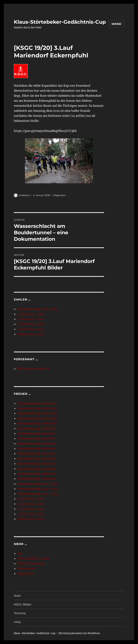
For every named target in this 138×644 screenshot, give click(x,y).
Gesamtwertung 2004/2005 (37, 403)
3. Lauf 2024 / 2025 (31, 319)
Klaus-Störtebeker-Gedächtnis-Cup (60, 22)
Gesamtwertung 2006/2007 (37, 413)
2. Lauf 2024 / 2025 (31, 324)
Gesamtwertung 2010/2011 (36, 433)
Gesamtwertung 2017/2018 (36, 469)
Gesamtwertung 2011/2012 (36, 438)
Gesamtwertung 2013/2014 (36, 448)
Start (17, 596)
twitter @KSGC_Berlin (34, 558)
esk (20, 553)
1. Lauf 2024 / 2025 (31, 329)
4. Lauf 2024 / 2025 (31, 314)
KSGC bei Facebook (31, 563)
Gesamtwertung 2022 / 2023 (38, 489)
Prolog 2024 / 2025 (31, 334)
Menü (117, 24)
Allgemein (60, 195)
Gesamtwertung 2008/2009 (37, 423)
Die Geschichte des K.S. (34, 369)
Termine (20, 613)
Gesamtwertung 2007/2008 (37, 418)
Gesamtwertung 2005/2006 (37, 408)
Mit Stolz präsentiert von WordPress (79, 633)
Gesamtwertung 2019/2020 (37, 479)
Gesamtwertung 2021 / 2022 (38, 484)
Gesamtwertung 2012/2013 (36, 443)
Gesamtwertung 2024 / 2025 (38, 309)
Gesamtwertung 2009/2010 (37, 428)
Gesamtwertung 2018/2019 (37, 474)
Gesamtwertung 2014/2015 (37, 453)
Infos (17, 622)
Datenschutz (27, 568)
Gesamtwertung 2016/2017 (37, 464)
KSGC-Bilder (23, 604)
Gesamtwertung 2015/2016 (37, 459)
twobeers (24, 195)
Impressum (26, 574)
